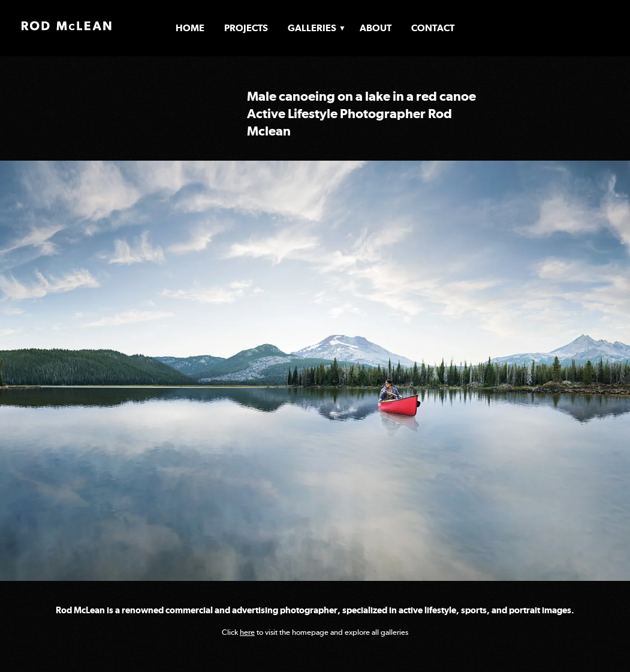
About (376, 28)
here (247, 632)
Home (190, 28)
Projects (246, 28)
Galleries (312, 28)
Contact (433, 28)
